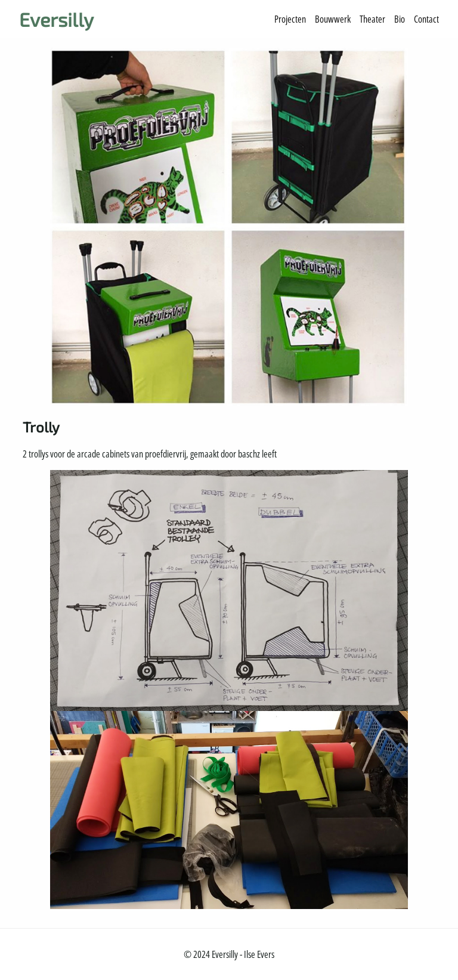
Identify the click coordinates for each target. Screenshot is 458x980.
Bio (400, 19)
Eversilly (56, 19)
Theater (372, 19)
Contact (426, 19)
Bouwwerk (333, 19)
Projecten (290, 19)
